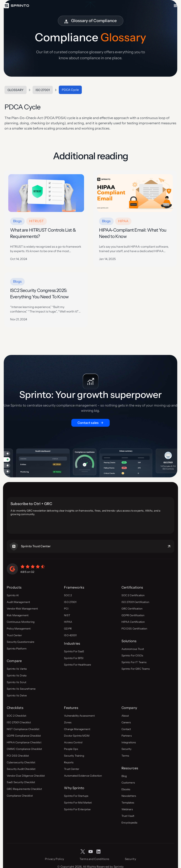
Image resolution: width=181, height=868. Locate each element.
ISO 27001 (43, 90)
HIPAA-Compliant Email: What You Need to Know (133, 233)
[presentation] (46, 193)
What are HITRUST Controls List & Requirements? (43, 233)
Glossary (16, 90)
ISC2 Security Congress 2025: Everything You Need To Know (39, 294)
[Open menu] (175, 6)
